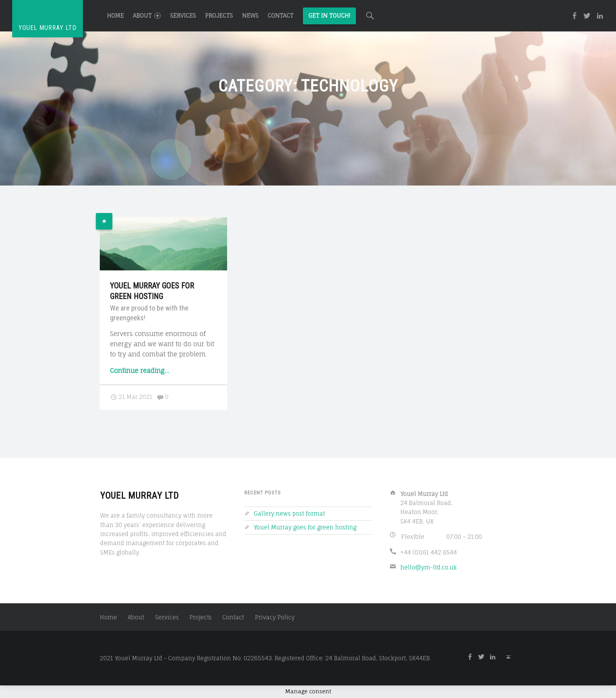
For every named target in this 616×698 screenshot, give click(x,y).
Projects (219, 16)
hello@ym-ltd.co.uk (429, 567)
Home (115, 16)
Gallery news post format (289, 513)
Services (183, 16)
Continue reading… (139, 371)
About (147, 16)
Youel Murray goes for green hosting (305, 527)
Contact (280, 16)
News (250, 16)
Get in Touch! (329, 16)
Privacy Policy (275, 617)
